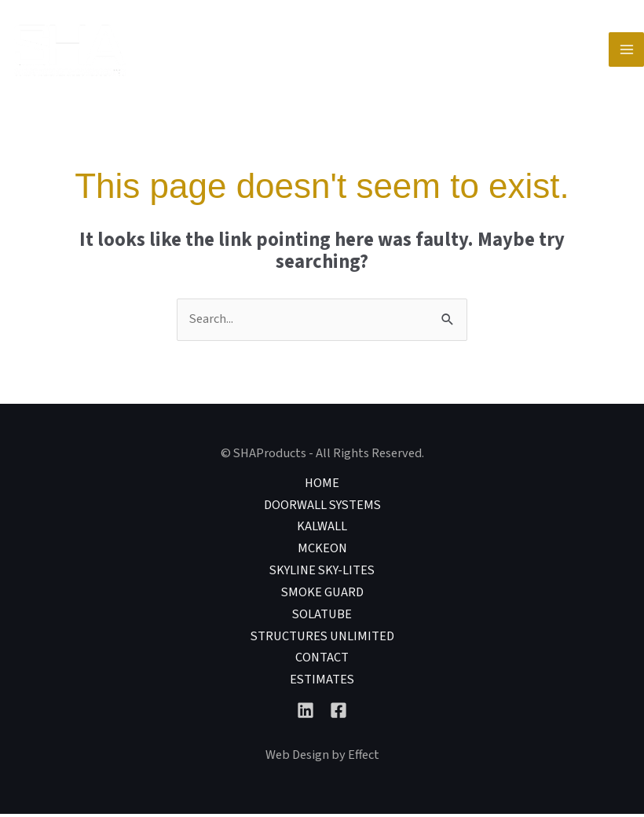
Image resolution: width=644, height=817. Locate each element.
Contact (322, 661)
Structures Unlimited (322, 639)
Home (322, 485)
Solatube (322, 617)
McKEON (322, 551)
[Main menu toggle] (626, 51)
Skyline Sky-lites (322, 573)
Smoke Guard (322, 595)
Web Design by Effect (322, 758)
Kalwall (322, 529)
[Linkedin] (306, 713)
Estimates (322, 683)
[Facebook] (338, 713)
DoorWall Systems (322, 507)
